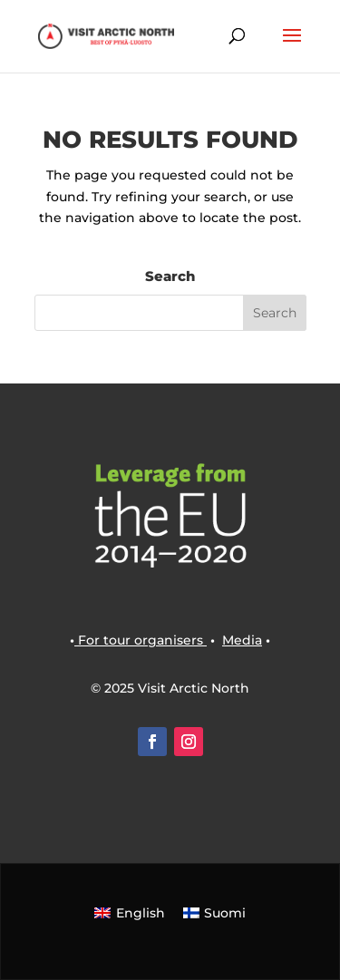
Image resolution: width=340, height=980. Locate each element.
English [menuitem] (141, 913)
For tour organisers (141, 640)
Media (242, 640)
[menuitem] (130, 912)
